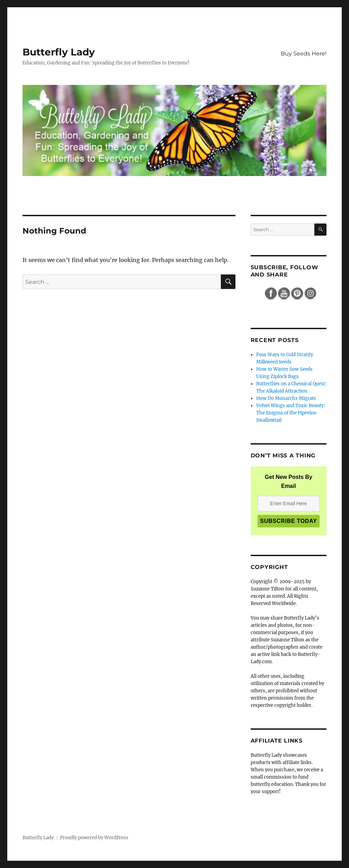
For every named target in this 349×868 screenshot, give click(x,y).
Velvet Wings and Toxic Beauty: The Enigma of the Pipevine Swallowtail (291, 413)
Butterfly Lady (59, 52)
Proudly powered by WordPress (94, 838)
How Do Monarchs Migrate (286, 398)
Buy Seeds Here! (304, 54)
